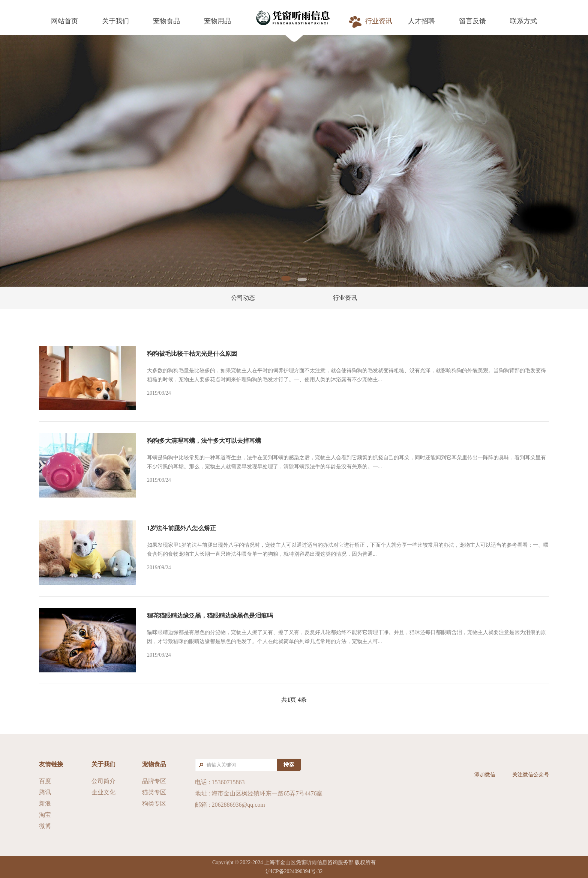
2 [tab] (302, 280)
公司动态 (243, 298)
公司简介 (103, 781)
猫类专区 (154, 792)
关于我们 (103, 764)
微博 (45, 826)
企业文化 (103, 792)
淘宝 (45, 815)
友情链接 (51, 764)
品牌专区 (154, 781)
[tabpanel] (294, 161)
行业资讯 (345, 298)
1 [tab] (286, 278)
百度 (45, 781)
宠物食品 (154, 764)
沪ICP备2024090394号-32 (294, 871)
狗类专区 (154, 804)
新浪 (45, 804)
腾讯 (45, 792)
